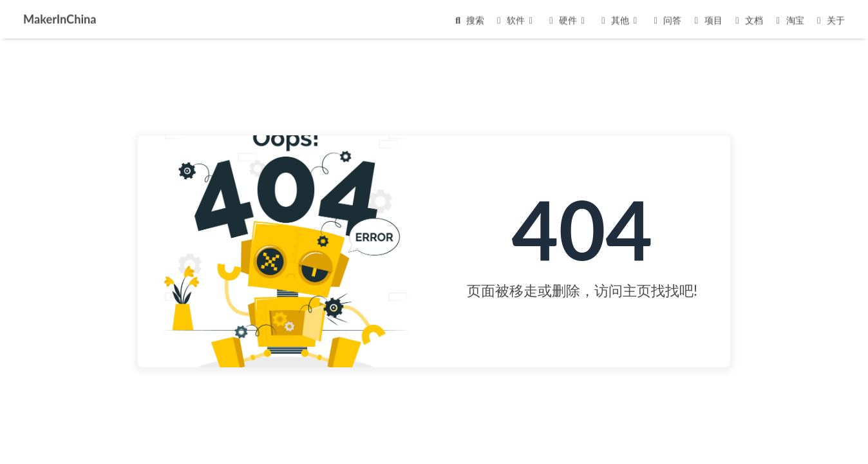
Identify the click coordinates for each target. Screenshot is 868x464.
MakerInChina (60, 18)
